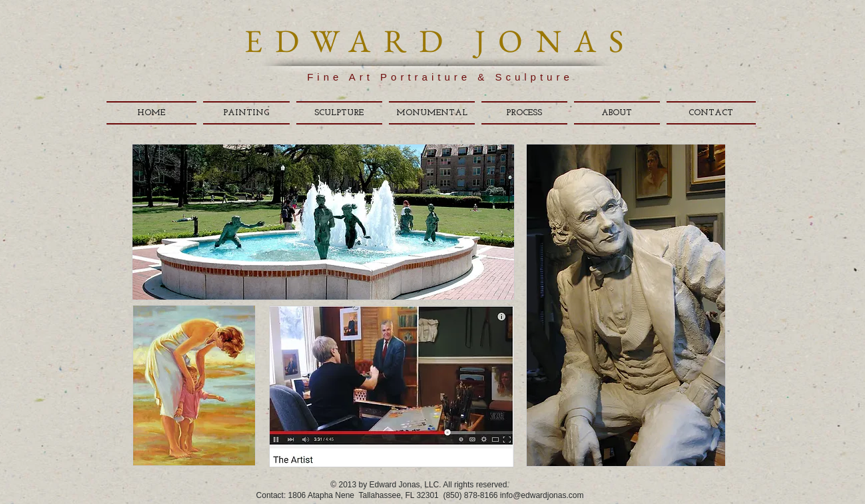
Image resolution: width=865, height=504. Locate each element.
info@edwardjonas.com (542, 495)
